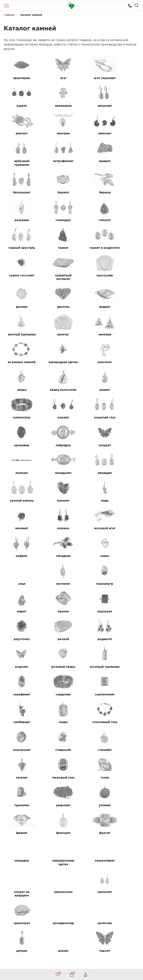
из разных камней (89, 288)
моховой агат (89, 432)
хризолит (54, 720)
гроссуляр (124, 224)
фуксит (124, 661)
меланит (19, 432)
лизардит (19, 404)
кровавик (124, 349)
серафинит (89, 543)
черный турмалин (124, 777)
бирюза (89, 165)
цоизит (89, 747)
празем (89, 487)
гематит (54, 193)
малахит (89, 404)
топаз (54, 633)
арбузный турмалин (54, 135)
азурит (124, 78)
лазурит (54, 377)
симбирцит (54, 574)
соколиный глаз (124, 576)
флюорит (89, 661)
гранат (124, 193)
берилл (54, 165)
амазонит (54, 106)
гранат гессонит (54, 226)
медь (124, 404)
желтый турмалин (124, 257)
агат (54, 78)
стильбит (89, 605)
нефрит (124, 432)
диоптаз (54, 255)
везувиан (124, 165)
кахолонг (19, 318)
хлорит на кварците (124, 690)
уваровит (124, 633)
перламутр (19, 487)
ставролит (54, 605)
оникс (54, 460)
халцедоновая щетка (54, 690)
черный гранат (89, 775)
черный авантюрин (19, 777)
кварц (54, 318)
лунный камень (54, 404)
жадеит (89, 255)
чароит (124, 747)
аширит (124, 134)
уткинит (19, 661)
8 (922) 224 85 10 (71, 957)
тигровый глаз (19, 633)
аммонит (19, 134)
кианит (124, 318)
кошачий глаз (89, 349)
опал (89, 460)
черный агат (54, 775)
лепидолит (124, 377)
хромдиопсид (124, 720)
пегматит (124, 460)
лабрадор (19, 377)
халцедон (19, 688)
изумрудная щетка (124, 288)
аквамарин (19, 106)
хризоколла (19, 720)
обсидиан (19, 460)
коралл (54, 349)
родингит (89, 515)
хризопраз (89, 720)
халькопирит (89, 688)
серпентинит (19, 574)
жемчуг (19, 286)
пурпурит (124, 487)
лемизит (89, 377)
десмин (19, 255)
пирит (54, 487)
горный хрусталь (89, 194)
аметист (89, 106)
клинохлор (19, 349)
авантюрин (19, 78)
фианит (54, 661)
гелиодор (19, 193)
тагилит (124, 605)
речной (54, 515)
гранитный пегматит (89, 226)
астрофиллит (89, 134)
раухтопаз (19, 515)
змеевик (54, 286)
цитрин (54, 747)
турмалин (89, 633)
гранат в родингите (19, 226)
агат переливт (89, 78)
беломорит (19, 165)
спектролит (19, 605)
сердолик (124, 543)
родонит (124, 515)
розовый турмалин (54, 544)
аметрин (124, 106)
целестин (19, 747)
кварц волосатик (89, 319)
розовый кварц (19, 543)
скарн (89, 574)
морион (54, 432)
